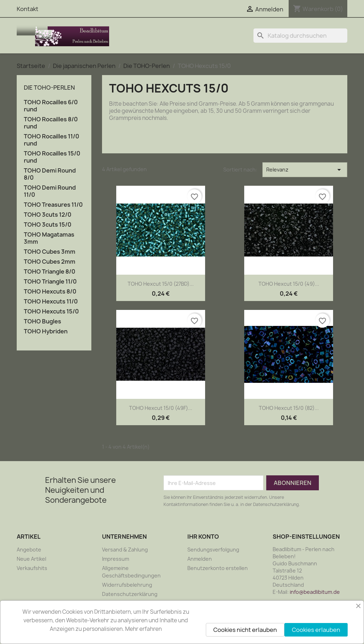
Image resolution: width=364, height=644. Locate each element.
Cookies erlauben (316, 630)
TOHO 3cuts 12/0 (48, 215)
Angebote (29, 550)
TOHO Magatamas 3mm (49, 238)
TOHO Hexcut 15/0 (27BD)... (161, 284)
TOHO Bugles (42, 321)
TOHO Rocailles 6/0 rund (51, 106)
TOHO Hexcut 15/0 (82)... (289, 408)
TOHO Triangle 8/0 (50, 272)
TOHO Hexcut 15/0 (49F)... (161, 408)
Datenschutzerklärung (130, 594)
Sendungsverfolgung (213, 550)
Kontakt (28, 9)
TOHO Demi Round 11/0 (50, 191)
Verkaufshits (32, 568)
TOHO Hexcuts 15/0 (51, 312)
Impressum (116, 559)
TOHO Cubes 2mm (50, 262)
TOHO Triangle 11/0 (50, 282)
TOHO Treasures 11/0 (53, 205)
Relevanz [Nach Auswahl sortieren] (305, 170)
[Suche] (300, 36)
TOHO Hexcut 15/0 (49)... (289, 284)
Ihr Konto (203, 537)
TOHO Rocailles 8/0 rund (51, 123)
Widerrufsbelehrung (127, 585)
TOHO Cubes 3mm (50, 252)
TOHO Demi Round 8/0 (50, 174)
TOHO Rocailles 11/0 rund (52, 140)
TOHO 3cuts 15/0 (48, 225)
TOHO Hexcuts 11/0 (51, 302)
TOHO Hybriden (46, 331)
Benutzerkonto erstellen (218, 568)
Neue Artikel (31, 559)
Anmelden (200, 559)
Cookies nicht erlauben (245, 630)
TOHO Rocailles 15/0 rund (52, 157)
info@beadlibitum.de (315, 592)
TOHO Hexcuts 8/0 (50, 292)
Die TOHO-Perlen (49, 88)
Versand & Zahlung (125, 550)
